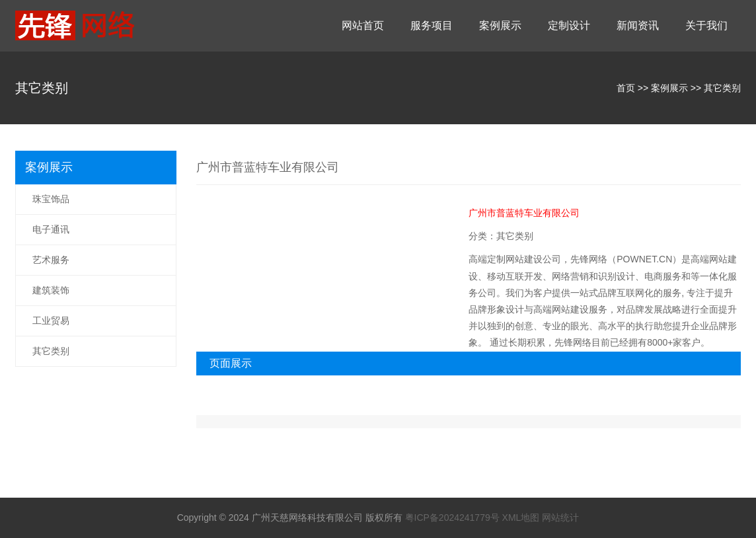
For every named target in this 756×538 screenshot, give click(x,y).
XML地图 (521, 518)
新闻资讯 (638, 25)
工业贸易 (51, 321)
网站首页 (363, 25)
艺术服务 (51, 260)
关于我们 (706, 25)
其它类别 (722, 88)
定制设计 (569, 25)
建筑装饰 (51, 290)
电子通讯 (51, 229)
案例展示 (500, 25)
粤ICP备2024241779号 (452, 518)
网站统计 (560, 518)
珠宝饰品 (51, 199)
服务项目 (432, 25)
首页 (626, 88)
